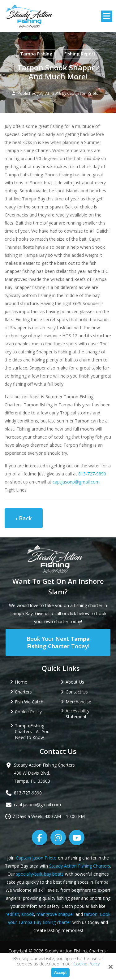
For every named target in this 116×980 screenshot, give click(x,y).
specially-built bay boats (40, 874)
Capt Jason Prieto (83, 93)
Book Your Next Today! (58, 642)
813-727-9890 (92, 474)
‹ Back (24, 518)
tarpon (91, 914)
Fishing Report (80, 54)
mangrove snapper (55, 914)
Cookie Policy (86, 964)
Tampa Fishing (36, 54)
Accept (60, 973)
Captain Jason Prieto (36, 858)
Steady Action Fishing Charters (80, 866)
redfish (12, 914)
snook (28, 914)
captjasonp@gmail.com (76, 482)
